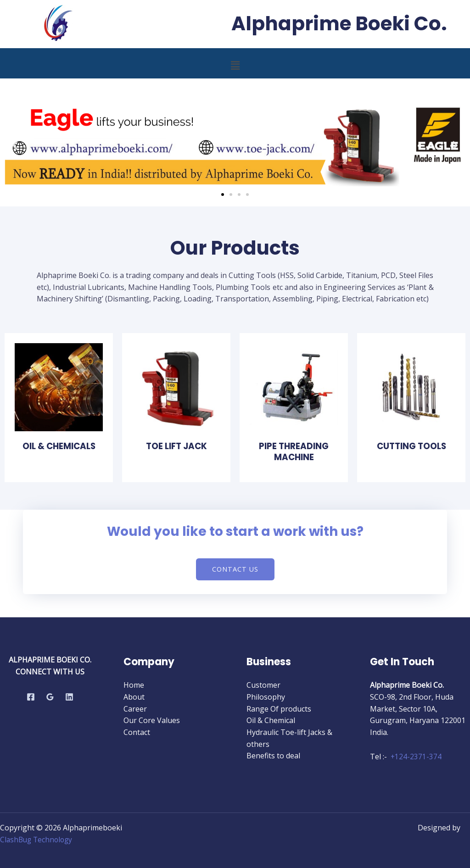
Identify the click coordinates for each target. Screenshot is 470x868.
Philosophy (266, 697)
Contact (137, 732)
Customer (263, 685)
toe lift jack (176, 446)
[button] (235, 65)
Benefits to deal (273, 756)
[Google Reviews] (50, 697)
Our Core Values (152, 720)
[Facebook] (31, 697)
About (134, 697)
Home (134, 685)
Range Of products (279, 709)
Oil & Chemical (271, 720)
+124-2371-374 (416, 757)
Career (135, 709)
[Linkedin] (69, 697)
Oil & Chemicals (59, 446)
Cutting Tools (411, 446)
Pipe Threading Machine (294, 451)
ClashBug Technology (38, 840)
